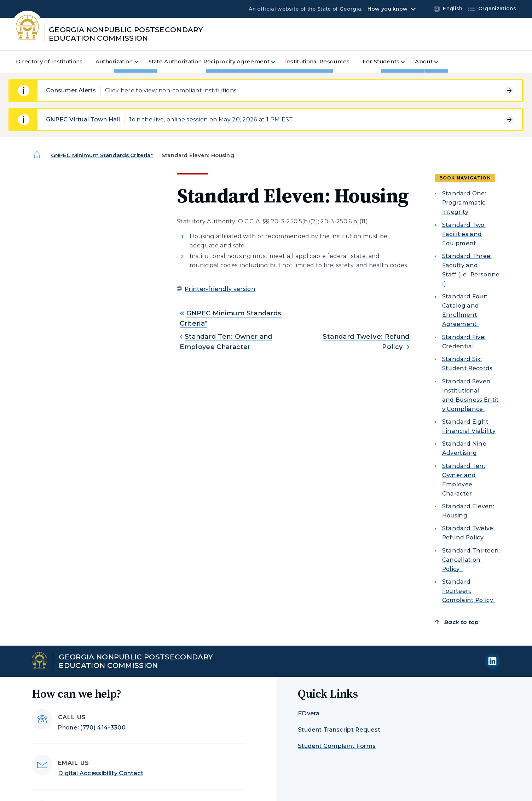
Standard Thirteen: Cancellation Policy (471, 560)
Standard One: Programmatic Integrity (464, 203)
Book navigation (465, 178)
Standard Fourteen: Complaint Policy (468, 591)
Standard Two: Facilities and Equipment (464, 234)
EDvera (309, 713)
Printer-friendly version (220, 289)
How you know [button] (388, 9)
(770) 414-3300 (103, 728)
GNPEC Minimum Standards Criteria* (102, 155)
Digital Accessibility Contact (101, 773)
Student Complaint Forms (337, 746)
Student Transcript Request (339, 730)
